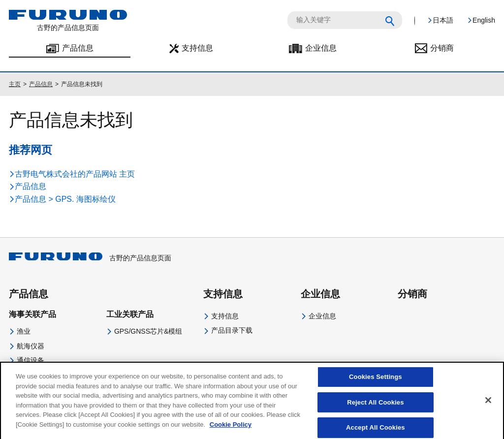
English (484, 20)
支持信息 (197, 48)
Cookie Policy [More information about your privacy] (231, 432)
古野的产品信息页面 (90, 258)
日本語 (443, 20)
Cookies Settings (376, 385)
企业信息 (321, 48)
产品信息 (78, 48)
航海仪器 (31, 346)
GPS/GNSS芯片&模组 (148, 331)
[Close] (488, 408)
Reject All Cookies (375, 410)
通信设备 (31, 360)
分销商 (442, 48)
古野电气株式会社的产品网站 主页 (75, 174)
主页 (15, 84)
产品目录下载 (232, 330)
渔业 (24, 331)
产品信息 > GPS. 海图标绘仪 (65, 199)
